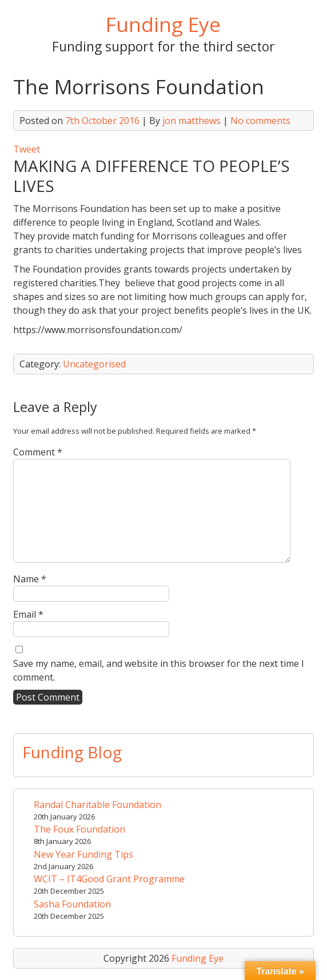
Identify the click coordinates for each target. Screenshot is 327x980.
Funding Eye (163, 24)
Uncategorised (94, 364)
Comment (38, 452)
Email (28, 614)
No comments (260, 121)
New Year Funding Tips (83, 854)
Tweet (27, 149)
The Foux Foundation (79, 829)
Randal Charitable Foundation (97, 805)
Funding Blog (72, 752)
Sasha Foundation (72, 904)
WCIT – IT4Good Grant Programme (109, 879)
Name (30, 579)
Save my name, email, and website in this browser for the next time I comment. (159, 670)
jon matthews (192, 121)
